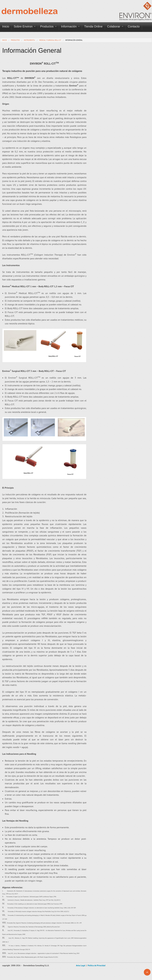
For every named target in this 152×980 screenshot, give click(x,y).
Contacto (134, 26)
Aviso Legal (81, 966)
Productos (47, 26)
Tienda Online (93, 26)
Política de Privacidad (97, 966)
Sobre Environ (23, 26)
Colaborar (114, 26)
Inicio (6, 26)
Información (69, 26)
